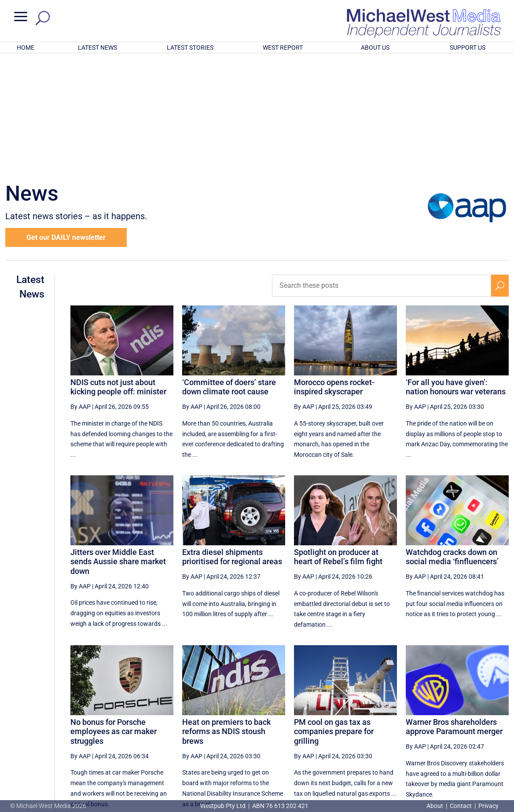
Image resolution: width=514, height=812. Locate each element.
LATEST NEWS (97, 48)
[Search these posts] (382, 170)
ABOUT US (375, 48)
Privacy (488, 806)
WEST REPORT (283, 48)
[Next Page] (479, 727)
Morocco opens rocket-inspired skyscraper (334, 272)
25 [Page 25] (348, 727)
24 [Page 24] (326, 727)
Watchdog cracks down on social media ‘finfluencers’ (452, 442)
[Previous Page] (305, 727)
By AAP (81, 291)
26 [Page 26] (370, 727)
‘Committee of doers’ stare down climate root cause (229, 272)
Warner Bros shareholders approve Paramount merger (454, 612)
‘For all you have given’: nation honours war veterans (456, 272)
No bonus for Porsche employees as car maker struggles (114, 616)
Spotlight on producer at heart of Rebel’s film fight (338, 442)
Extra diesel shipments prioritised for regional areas (232, 442)
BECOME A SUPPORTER (469, 757)
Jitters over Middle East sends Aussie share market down (118, 446)
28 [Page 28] (415, 727)
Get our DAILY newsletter (66, 122)
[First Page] (286, 727)
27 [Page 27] (393, 727)
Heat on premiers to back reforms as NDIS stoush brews (226, 616)
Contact (461, 806)
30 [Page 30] (459, 727)
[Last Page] (499, 727)
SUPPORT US (468, 48)
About (435, 806)
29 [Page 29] (437, 727)
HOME (26, 48)
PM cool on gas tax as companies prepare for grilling (334, 616)
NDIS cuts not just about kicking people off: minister (118, 272)
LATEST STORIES (190, 48)
